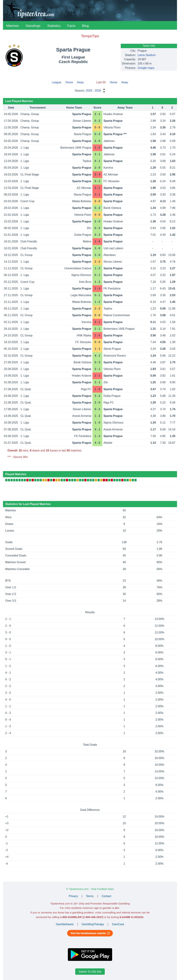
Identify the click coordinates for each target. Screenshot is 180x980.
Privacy (73, 896)
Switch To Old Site (90, 971)
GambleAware (65, 924)
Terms (90, 896)
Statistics (54, 26)
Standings (33, 26)
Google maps (146, 68)
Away (80, 82)
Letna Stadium (147, 55)
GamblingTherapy (93, 924)
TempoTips (90, 36)
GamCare (118, 924)
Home (69, 82)
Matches (13, 26)
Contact (106, 896)
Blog (85, 26)
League (57, 82)
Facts (71, 26)
